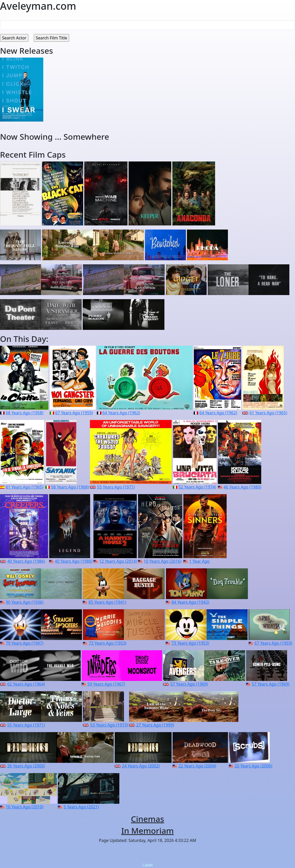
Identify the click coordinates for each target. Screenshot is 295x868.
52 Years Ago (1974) (197, 487)
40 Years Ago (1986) (26, 561)
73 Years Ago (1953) (107, 643)
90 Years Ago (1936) (24, 602)
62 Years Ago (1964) (26, 684)
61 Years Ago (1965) (268, 413)
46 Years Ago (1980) (242, 487)
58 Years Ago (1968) (70, 487)
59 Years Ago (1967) (106, 684)
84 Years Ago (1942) (190, 602)
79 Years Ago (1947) (24, 643)
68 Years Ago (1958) (24, 413)
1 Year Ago (199, 561)
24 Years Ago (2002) (141, 766)
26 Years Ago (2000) (26, 766)
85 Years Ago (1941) (107, 602)
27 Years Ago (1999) (155, 725)
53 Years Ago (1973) (109, 725)
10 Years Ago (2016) (162, 561)
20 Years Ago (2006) (253, 766)
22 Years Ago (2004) (197, 766)
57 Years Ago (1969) (189, 684)
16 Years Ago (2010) (24, 807)
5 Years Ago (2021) (81, 807)
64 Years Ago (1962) (121, 413)
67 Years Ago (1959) (74, 413)
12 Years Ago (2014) (118, 561)
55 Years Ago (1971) (116, 487)
